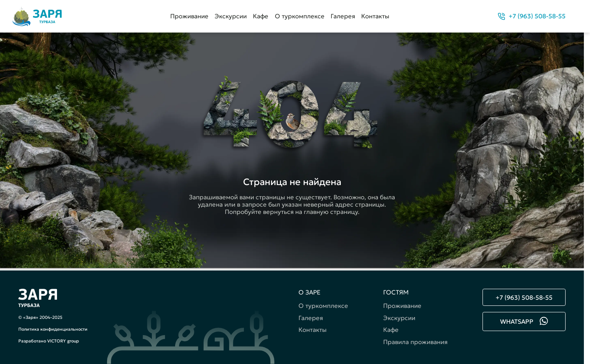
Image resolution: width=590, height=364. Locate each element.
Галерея (343, 16)
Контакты (375, 16)
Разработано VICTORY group (49, 341)
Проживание (189, 16)
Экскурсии (231, 16)
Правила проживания (415, 342)
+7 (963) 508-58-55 (524, 298)
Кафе (261, 16)
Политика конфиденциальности (53, 329)
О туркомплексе (300, 16)
